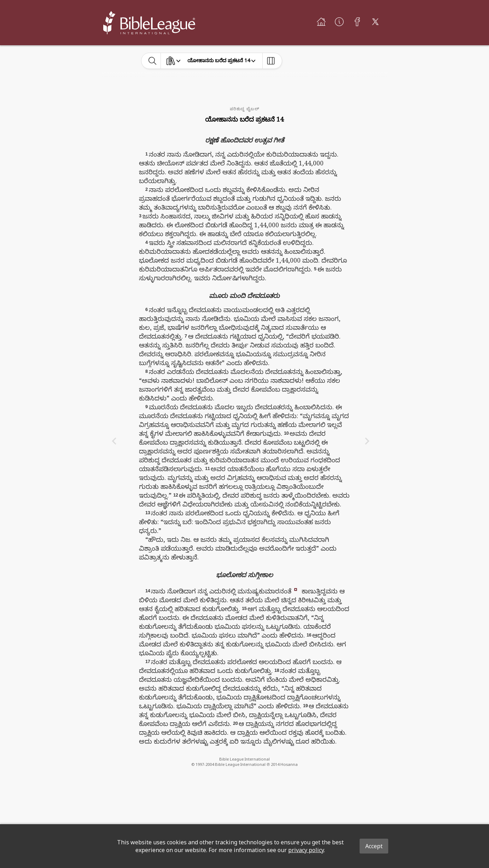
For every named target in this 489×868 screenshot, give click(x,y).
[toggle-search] (153, 61)
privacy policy (306, 850)
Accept (374, 846)
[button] (296, 589)
